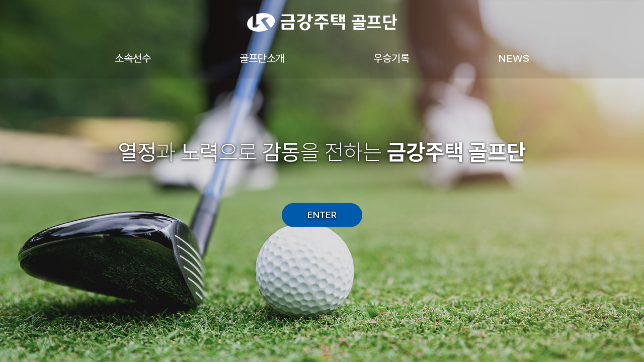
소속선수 (133, 58)
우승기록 (391, 58)
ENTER (322, 215)
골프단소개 (262, 58)
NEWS (514, 58)
